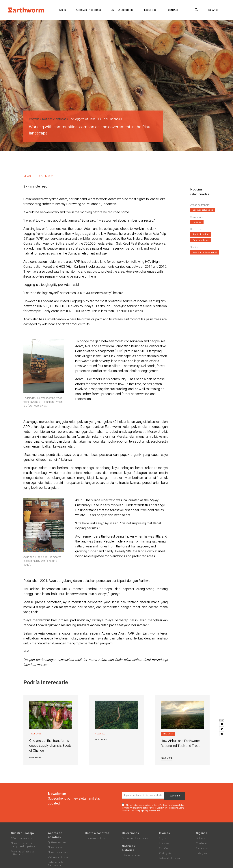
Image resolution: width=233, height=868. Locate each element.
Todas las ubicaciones (135, 838)
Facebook (202, 849)
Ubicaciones (130, 833)
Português (165, 853)
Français (164, 843)
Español (213, 10)
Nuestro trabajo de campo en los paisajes (24, 845)
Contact (173, 10)
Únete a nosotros (122, 10)
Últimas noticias (131, 855)
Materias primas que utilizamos (23, 853)
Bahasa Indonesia (169, 858)
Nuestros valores (58, 853)
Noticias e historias (54, 119)
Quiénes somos (57, 842)
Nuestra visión (56, 847)
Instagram (202, 853)
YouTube (201, 843)
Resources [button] (150, 10)
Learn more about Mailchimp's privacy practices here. (153, 809)
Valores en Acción (59, 857)
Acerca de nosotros (88, 10)
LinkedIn (201, 838)
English (163, 838)
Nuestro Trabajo (22, 833)
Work (63, 10)
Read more (35, 758)
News (27, 176)
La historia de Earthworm (56, 864)
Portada (34, 119)
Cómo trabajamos (21, 838)
